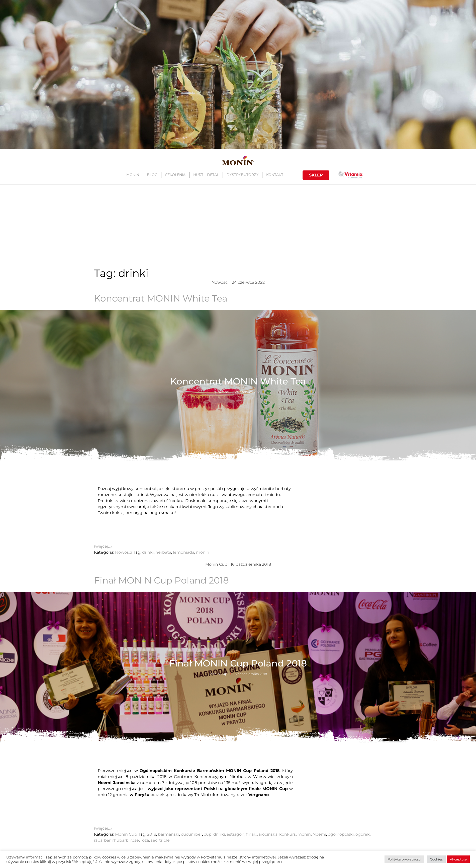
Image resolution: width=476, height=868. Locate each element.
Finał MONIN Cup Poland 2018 (161, 580)
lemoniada (184, 552)
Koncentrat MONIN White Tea (161, 298)
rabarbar (102, 840)
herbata (163, 552)
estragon (235, 834)
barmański (169, 834)
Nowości (222, 392)
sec (154, 840)
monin (203, 552)
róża (145, 840)
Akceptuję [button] (458, 859)
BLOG (152, 175)
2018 (152, 834)
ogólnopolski (341, 834)
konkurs (288, 834)
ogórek (363, 834)
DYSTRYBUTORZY (242, 175)
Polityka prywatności (404, 859)
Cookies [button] (436, 859)
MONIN (132, 175)
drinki (148, 552)
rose (135, 840)
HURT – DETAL (206, 175)
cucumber (192, 834)
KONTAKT (274, 175)
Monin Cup (218, 673)
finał (250, 834)
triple (164, 840)
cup (208, 834)
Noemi (319, 834)
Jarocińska (267, 834)
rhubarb (120, 840)
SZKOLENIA (175, 175)
